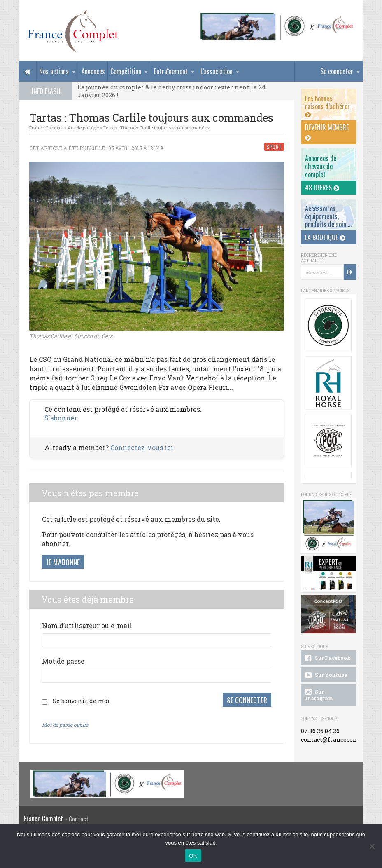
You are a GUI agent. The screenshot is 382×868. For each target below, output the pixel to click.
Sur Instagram (318, 695)
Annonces (93, 71)
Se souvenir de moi (81, 700)
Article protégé (83, 128)
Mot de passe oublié (65, 723)
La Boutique (325, 237)
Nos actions (54, 71)
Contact (79, 817)
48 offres (322, 188)
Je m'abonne (63, 562)
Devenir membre (327, 132)
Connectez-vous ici (142, 447)
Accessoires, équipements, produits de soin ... (328, 216)
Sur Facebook (327, 658)
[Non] (372, 846)
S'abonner (61, 418)
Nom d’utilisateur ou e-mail (87, 625)
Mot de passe (63, 661)
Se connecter (337, 71)
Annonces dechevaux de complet (321, 166)
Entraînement (171, 71)
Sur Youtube (325, 675)
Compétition (126, 71)
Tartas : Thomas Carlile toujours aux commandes (156, 128)
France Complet (46, 128)
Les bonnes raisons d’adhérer (327, 106)
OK (193, 856)
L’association (217, 71)
